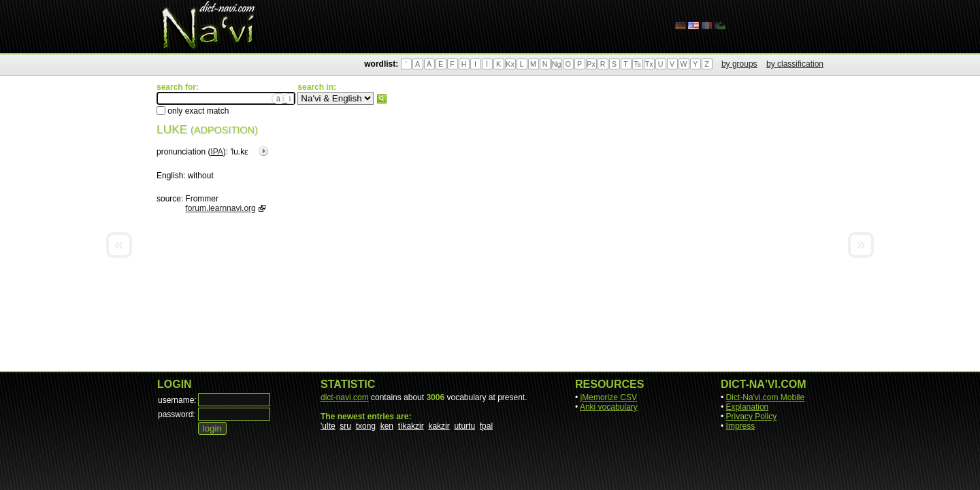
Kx (510, 64)
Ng (557, 64)
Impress (741, 426)
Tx (649, 64)
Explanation (748, 407)
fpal (486, 426)
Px (591, 64)
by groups (739, 64)
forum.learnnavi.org (220, 208)
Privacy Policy (752, 416)
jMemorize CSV (609, 397)
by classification (795, 64)
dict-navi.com (345, 397)
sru (345, 426)
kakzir (439, 426)
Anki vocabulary (609, 407)
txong (366, 426)
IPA (216, 152)
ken (387, 426)
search (382, 99)
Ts (637, 64)
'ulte (328, 426)
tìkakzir (411, 426)
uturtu (464, 426)
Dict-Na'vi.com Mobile (766, 397)
